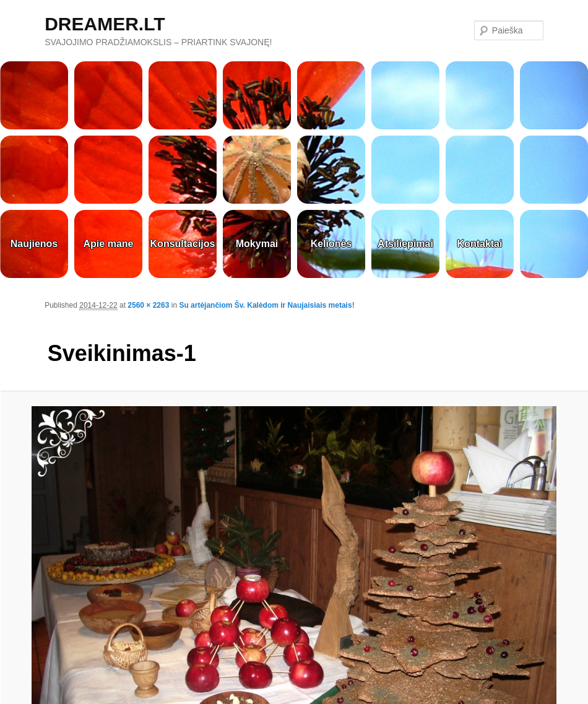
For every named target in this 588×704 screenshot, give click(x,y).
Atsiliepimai (405, 244)
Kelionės (331, 244)
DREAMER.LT (105, 24)
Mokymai (257, 244)
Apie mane (109, 244)
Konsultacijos (183, 244)
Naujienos (34, 244)
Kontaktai (480, 244)
